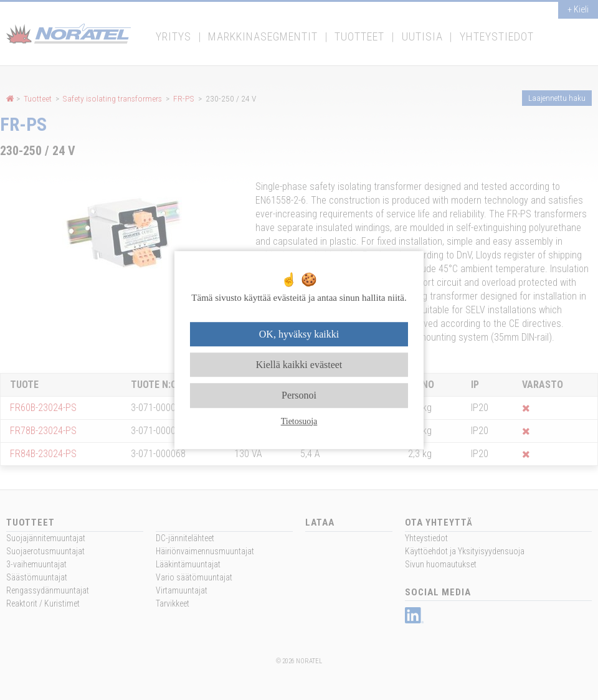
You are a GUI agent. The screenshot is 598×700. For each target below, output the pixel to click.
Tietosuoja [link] (299, 421)
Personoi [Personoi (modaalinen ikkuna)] (299, 396)
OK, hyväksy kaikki (299, 334)
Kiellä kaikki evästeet (299, 365)
